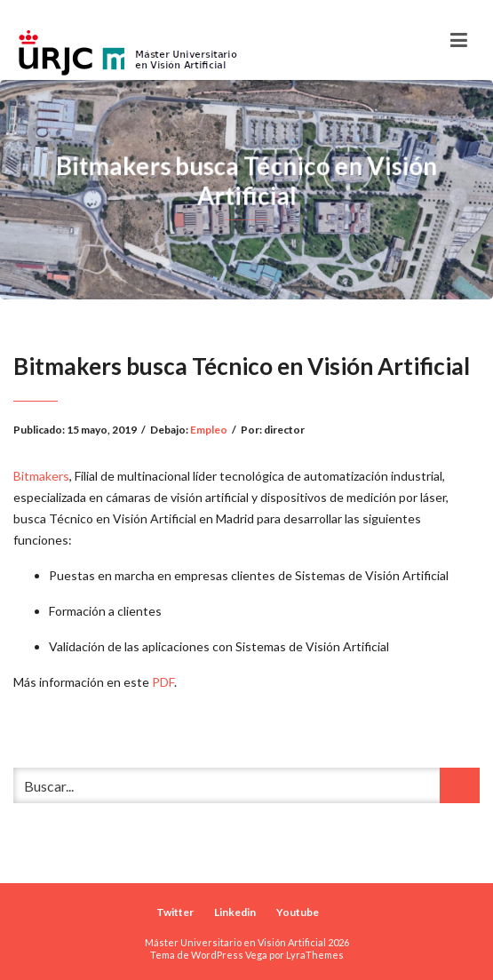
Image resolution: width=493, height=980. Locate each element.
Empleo (209, 430)
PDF (163, 682)
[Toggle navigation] (459, 40)
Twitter (175, 912)
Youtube (298, 912)
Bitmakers (41, 476)
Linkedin (235, 912)
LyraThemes (315, 955)
